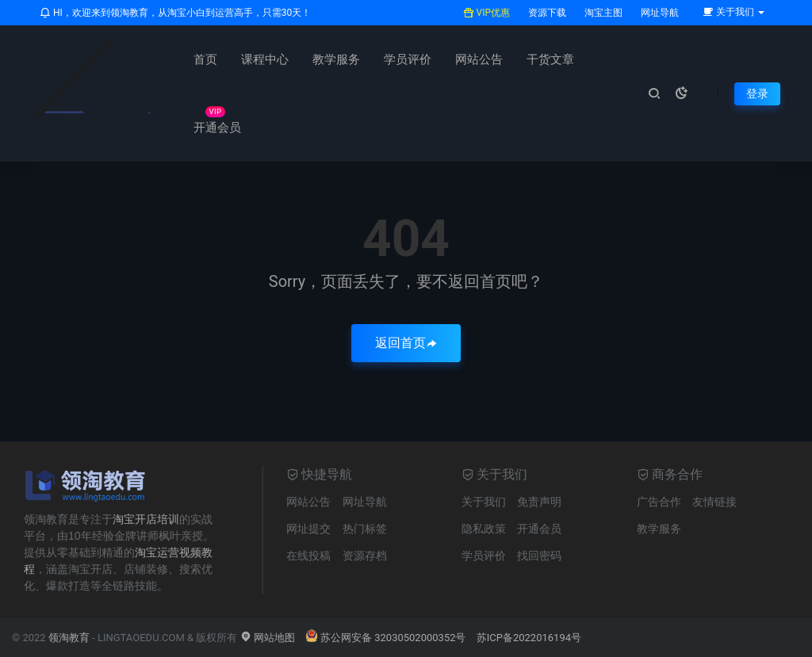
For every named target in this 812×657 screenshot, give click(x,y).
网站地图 (268, 638)
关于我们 (484, 502)
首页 (205, 59)
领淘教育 (69, 638)
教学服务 (336, 59)
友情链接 (714, 502)
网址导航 (659, 13)
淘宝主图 (602, 13)
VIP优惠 (486, 13)
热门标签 (365, 529)
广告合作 (659, 502)
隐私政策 (484, 529)
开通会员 (217, 128)
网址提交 (308, 529)
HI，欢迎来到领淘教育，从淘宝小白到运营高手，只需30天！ (175, 13)
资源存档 (365, 556)
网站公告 (479, 59)
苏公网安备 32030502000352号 (386, 638)
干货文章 (550, 59)
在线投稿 (308, 556)
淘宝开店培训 (146, 519)
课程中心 (265, 59)
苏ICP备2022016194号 (529, 638)
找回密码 (539, 556)
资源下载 (546, 13)
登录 (757, 94)
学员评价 (408, 59)
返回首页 (406, 343)
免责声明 (539, 502)
